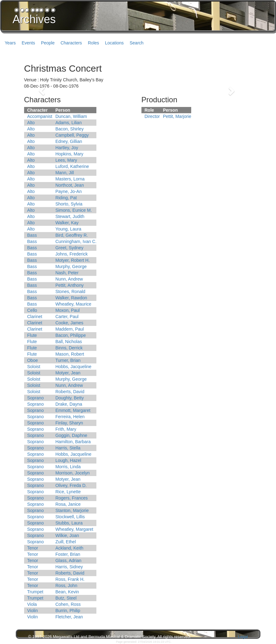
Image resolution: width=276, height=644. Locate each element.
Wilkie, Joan (67, 535)
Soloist (34, 367)
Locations (114, 43)
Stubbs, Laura (69, 523)
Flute (32, 335)
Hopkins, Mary (69, 154)
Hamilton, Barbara (73, 442)
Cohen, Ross (68, 604)
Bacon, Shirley (69, 129)
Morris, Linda (68, 467)
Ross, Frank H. (70, 579)
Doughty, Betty (70, 398)
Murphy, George (71, 266)
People (48, 43)
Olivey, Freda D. (71, 485)
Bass (32, 235)
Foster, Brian (68, 554)
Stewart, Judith (70, 216)
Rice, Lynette (68, 492)
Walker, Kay (67, 223)
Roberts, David (70, 392)
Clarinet (35, 317)
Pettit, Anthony (69, 285)
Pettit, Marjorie (177, 116)
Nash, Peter (67, 273)
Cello (32, 310)
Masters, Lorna (70, 179)
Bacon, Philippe (71, 335)
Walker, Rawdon (71, 298)
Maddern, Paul (70, 329)
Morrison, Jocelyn (73, 473)
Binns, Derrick (69, 348)
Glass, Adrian (68, 560)
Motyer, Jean (68, 373)
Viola (32, 604)
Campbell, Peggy (72, 135)
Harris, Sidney (69, 567)
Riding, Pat (66, 198)
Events (28, 43)
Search (136, 43)
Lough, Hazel (68, 460)
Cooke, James (69, 323)
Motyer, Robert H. (73, 260)
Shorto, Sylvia (69, 204)
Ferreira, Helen (70, 417)
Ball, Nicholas (69, 342)
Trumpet (35, 592)
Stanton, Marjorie (72, 510)
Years (10, 43)
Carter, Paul (67, 317)
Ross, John (66, 586)
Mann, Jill (65, 173)
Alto (31, 123)
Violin (33, 611)
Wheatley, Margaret (74, 529)
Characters (71, 43)
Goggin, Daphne (71, 435)
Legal (243, 637)
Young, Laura (68, 229)
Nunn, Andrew (69, 279)
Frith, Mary (66, 429)
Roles (94, 43)
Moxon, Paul (68, 310)
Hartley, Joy (67, 148)
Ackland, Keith (69, 548)
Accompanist (40, 116)
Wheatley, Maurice (73, 304)
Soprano (36, 398)
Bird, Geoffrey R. (72, 235)
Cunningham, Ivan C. (76, 241)
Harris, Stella (68, 448)
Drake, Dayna (69, 404)
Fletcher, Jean (69, 617)
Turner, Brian (68, 360)
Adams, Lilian (69, 123)
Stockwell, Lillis (70, 517)
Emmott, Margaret (73, 410)
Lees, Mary (66, 160)
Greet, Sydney (69, 248)
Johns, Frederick (72, 254)
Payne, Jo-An (69, 191)
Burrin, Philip (68, 611)
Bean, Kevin (67, 592)
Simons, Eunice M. (74, 210)
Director (152, 116)
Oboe (33, 360)
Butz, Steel (66, 598)
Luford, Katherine (72, 166)
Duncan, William (71, 116)
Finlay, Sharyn (69, 423)
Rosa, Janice (68, 504)
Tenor (33, 548)
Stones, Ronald (70, 292)
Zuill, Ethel (66, 542)
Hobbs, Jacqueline (73, 367)
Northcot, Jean (70, 185)
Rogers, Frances (72, 498)
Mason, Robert (70, 354)
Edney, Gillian (69, 141)
